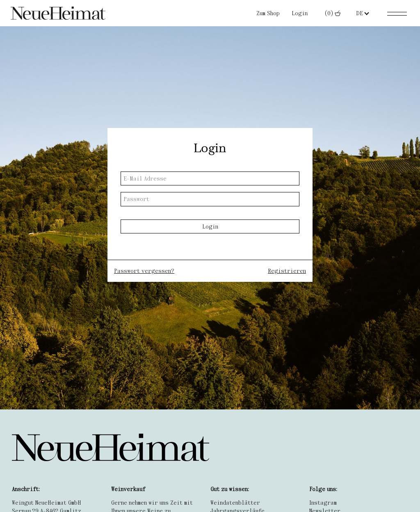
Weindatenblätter (235, 503)
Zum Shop (268, 13)
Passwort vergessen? (144, 271)
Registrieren (287, 271)
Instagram (323, 503)
